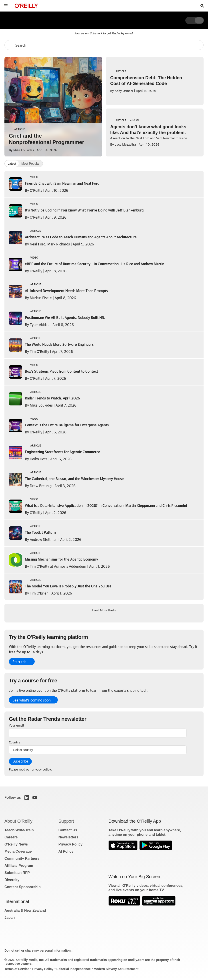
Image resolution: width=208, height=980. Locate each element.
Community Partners (22, 858)
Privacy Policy (71, 844)
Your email (16, 725)
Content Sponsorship (23, 887)
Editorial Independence (74, 969)
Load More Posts (104, 610)
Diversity (12, 880)
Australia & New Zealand (25, 910)
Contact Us (68, 830)
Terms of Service (17, 969)
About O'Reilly (18, 821)
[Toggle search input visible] (202, 6)
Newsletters (68, 837)
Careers (11, 837)
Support (66, 821)
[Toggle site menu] (6, 6)
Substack (96, 33)
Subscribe (20, 761)
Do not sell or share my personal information (38, 950)
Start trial (20, 662)
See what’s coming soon (32, 700)
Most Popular (30, 164)
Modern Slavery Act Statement (116, 969)
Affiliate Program (19, 866)
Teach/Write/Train (19, 830)
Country (14, 742)
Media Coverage (18, 851)
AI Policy (66, 851)
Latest (12, 164)
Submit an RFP (17, 873)
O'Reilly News (16, 844)
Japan (10, 918)
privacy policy (41, 769)
